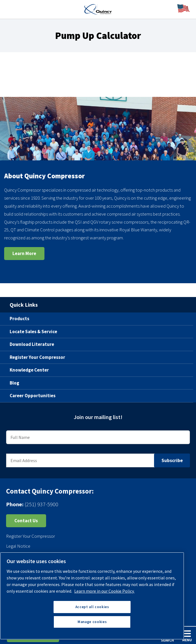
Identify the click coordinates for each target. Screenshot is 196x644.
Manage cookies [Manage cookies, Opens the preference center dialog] (92, 622)
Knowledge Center (29, 370)
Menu (187, 636)
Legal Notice (18, 546)
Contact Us (26, 521)
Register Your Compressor (37, 357)
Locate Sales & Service (33, 332)
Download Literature (32, 344)
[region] (92, 596)
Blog (14, 383)
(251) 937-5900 (41, 504)
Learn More (24, 253)
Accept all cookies (92, 607)
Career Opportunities (33, 396)
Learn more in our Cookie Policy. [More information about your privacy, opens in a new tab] (104, 591)
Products (19, 319)
